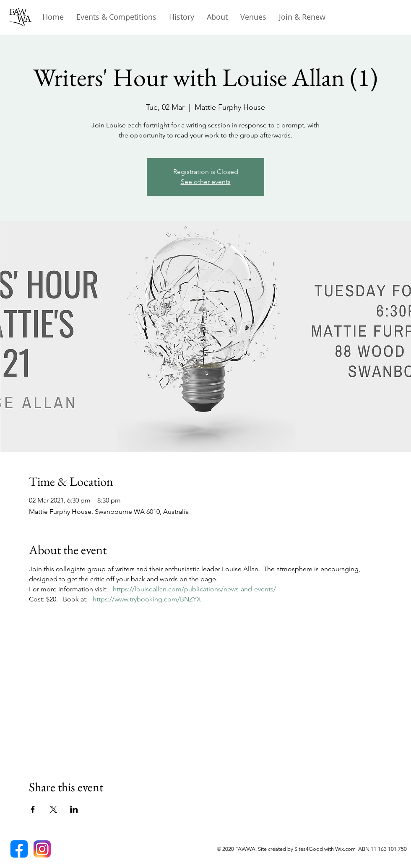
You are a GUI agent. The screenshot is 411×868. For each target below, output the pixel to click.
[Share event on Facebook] (33, 809)
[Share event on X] (53, 809)
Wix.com (347, 849)
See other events (206, 182)
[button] (182, 17)
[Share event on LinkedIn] (74, 809)
